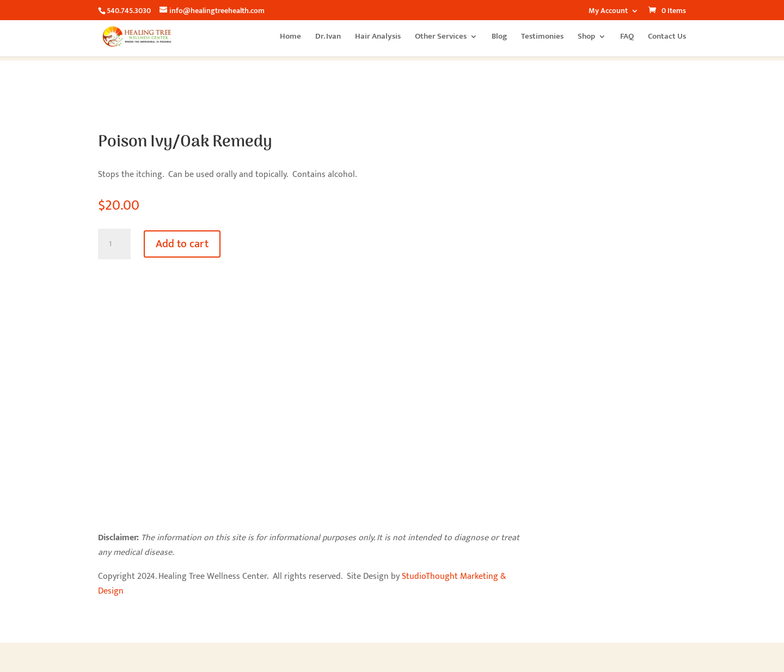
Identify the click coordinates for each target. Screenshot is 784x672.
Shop (586, 38)
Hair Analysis (378, 38)
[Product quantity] (114, 244)
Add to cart (182, 244)
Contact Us (667, 38)
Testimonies (542, 38)
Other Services (441, 38)
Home (290, 38)
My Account (608, 12)
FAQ (627, 38)
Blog (499, 38)
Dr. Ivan (328, 38)
